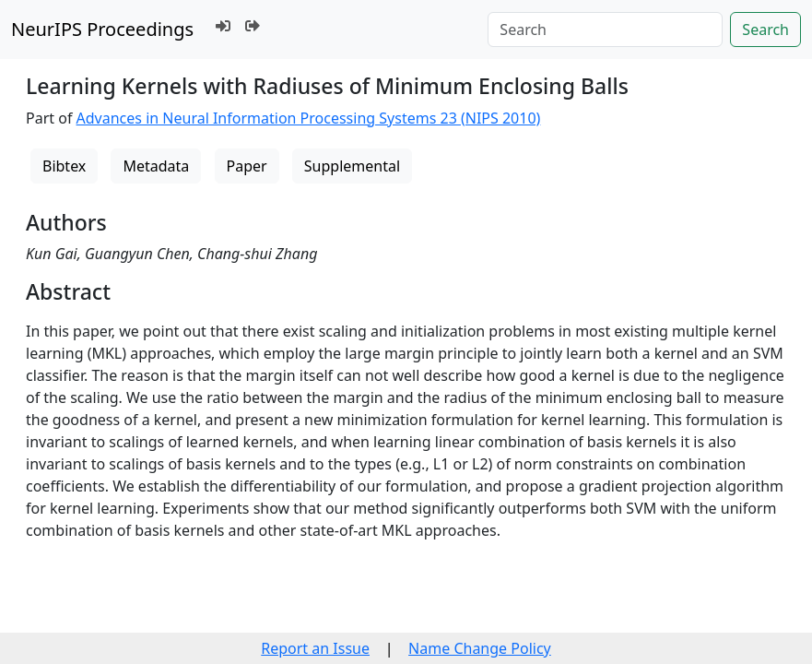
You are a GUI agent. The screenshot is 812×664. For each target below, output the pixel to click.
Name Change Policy (480, 648)
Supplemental (352, 166)
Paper (247, 166)
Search (765, 30)
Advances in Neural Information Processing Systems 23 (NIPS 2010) (309, 118)
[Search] (605, 30)
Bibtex (64, 166)
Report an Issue (315, 648)
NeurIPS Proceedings (102, 29)
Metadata (156, 166)
